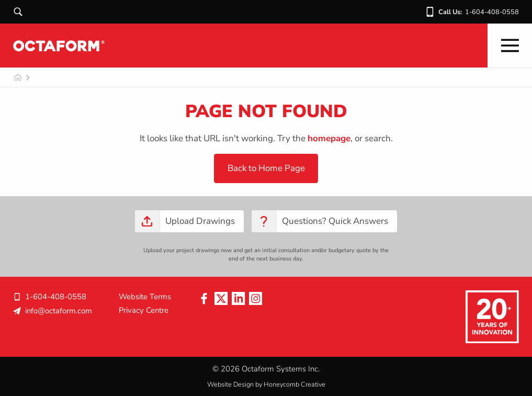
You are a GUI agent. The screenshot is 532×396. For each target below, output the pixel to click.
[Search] (18, 12)
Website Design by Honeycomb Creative (266, 384)
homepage (329, 138)
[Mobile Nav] (510, 46)
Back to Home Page (266, 168)
